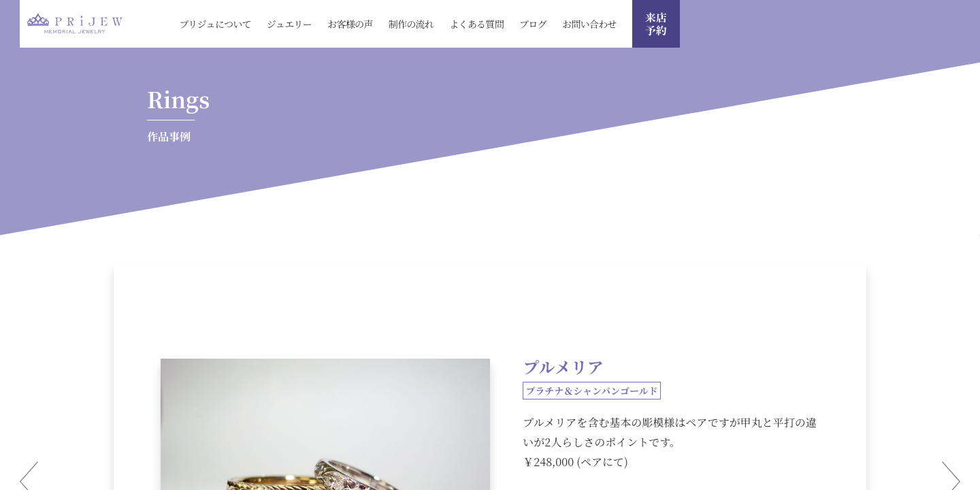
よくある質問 (476, 24)
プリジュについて (215, 24)
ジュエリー (289, 24)
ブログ (533, 24)
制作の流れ (411, 24)
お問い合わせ (589, 24)
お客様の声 (350, 24)
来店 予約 (656, 24)
